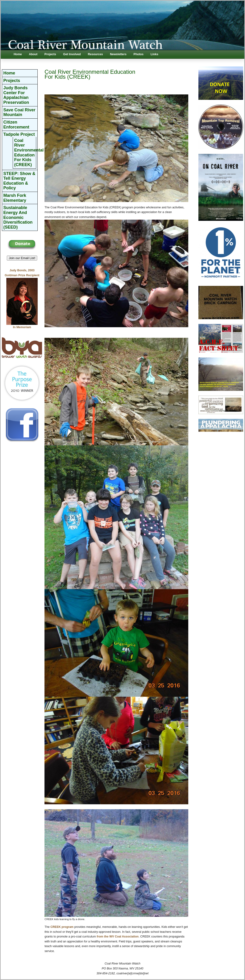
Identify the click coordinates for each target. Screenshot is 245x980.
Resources (95, 54)
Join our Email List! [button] (22, 258)
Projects (50, 54)
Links (155, 54)
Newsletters (118, 54)
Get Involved (72, 54)
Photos (138, 54)
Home (18, 54)
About (33, 54)
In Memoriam (22, 327)
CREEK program (62, 927)
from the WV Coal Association (118, 937)
